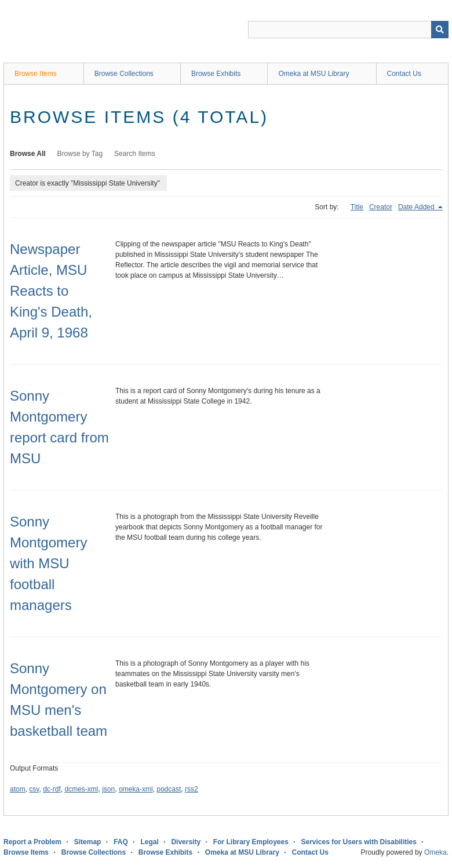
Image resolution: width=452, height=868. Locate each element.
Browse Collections (124, 74)
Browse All (28, 154)
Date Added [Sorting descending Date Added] (417, 207)
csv (34, 789)
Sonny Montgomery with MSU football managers (48, 563)
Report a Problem (32, 842)
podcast (169, 789)
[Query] (348, 30)
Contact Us (404, 74)
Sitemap (88, 842)
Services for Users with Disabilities (359, 842)
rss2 (192, 789)
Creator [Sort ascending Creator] (381, 207)
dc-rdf (52, 789)
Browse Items (36, 74)
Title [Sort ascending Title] (357, 207)
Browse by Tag (80, 154)
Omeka (435, 852)
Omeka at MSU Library (314, 74)
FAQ (121, 842)
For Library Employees (251, 842)
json (108, 789)
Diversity (186, 842)
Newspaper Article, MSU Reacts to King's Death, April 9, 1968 (51, 291)
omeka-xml (136, 789)
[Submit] (440, 30)
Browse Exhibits (216, 74)
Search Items (135, 154)
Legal (149, 842)
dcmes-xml (82, 789)
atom (18, 789)
